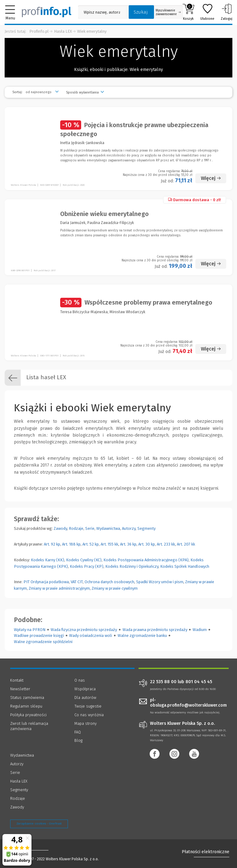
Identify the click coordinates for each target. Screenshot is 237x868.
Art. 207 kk (186, 544)
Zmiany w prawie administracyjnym (59, 588)
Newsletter (20, 689)
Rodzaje (76, 528)
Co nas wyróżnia (89, 715)
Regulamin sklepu (26, 706)
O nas (80, 680)
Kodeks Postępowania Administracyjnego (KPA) (146, 560)
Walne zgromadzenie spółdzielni (43, 642)
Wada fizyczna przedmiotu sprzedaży (84, 630)
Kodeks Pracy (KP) (87, 566)
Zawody (60, 528)
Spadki (142, 582)
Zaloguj (227, 12)
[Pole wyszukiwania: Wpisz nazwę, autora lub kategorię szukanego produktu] (102, 12)
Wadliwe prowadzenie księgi (39, 635)
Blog (78, 740)
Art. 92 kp (52, 544)
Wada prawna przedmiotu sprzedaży (155, 630)
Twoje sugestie (88, 706)
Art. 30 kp (147, 544)
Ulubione (207, 12)
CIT (80, 582)
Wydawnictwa (108, 528)
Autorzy (129, 528)
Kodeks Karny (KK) (48, 560)
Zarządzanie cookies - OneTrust (39, 824)
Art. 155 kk (109, 544)
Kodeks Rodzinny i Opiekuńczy (132, 566)
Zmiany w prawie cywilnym (115, 588)
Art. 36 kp (128, 544)
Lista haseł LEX (35, 378)
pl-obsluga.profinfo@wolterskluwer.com (188, 703)
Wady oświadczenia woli (91, 635)
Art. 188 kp (71, 544)
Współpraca (85, 689)
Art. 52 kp (91, 544)
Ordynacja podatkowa (50, 582)
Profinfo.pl (39, 31)
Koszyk (188, 12)
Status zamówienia (27, 698)
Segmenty (146, 528)
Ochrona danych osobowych (109, 582)
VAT (74, 582)
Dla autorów (85, 698)
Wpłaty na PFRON (30, 630)
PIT (27, 582)
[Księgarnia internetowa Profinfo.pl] (47, 12)
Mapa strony (85, 723)
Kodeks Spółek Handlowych (185, 566)
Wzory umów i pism (166, 582)
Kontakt (17, 680)
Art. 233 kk (166, 544)
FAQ (78, 732)
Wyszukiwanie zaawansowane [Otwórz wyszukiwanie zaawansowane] (168, 12)
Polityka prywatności (28, 715)
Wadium (200, 630)
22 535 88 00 (163, 682)
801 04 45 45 (199, 682)
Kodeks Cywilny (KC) (84, 560)
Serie (90, 528)
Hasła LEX (63, 31)
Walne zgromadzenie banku (142, 635)
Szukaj (141, 12)
